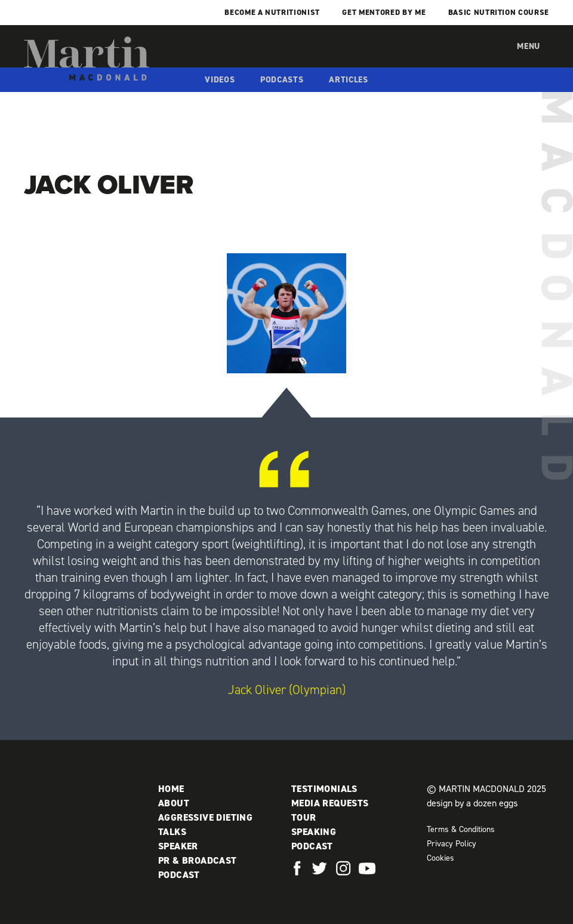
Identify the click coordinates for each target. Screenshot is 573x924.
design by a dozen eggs (472, 803)
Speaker (178, 846)
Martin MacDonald (87, 59)
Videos (220, 80)
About (174, 803)
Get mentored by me (384, 12)
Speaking (314, 832)
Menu (529, 46)
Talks (172, 832)
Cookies (440, 858)
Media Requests (330, 803)
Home (171, 789)
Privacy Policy (452, 844)
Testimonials (324, 789)
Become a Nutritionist (272, 12)
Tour (304, 817)
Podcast (179, 875)
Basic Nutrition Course (499, 12)
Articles (349, 80)
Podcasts (282, 80)
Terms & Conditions (461, 829)
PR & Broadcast (198, 860)
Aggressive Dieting (205, 817)
